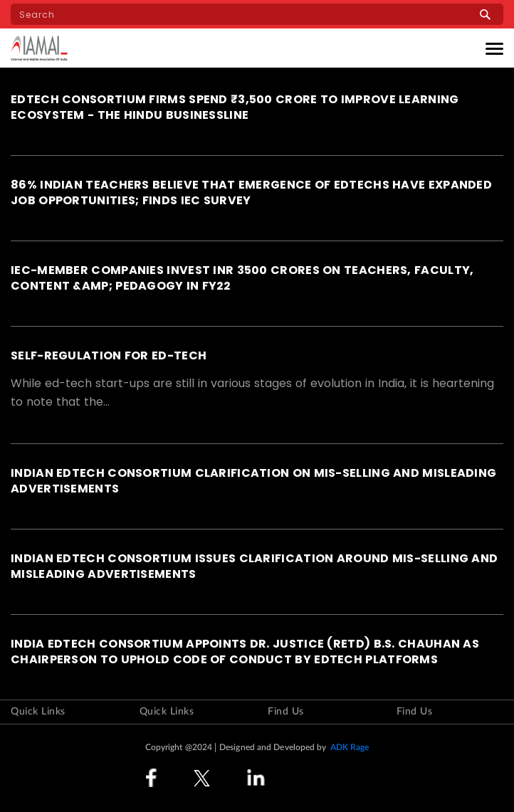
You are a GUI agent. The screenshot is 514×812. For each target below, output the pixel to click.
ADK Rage (350, 747)
